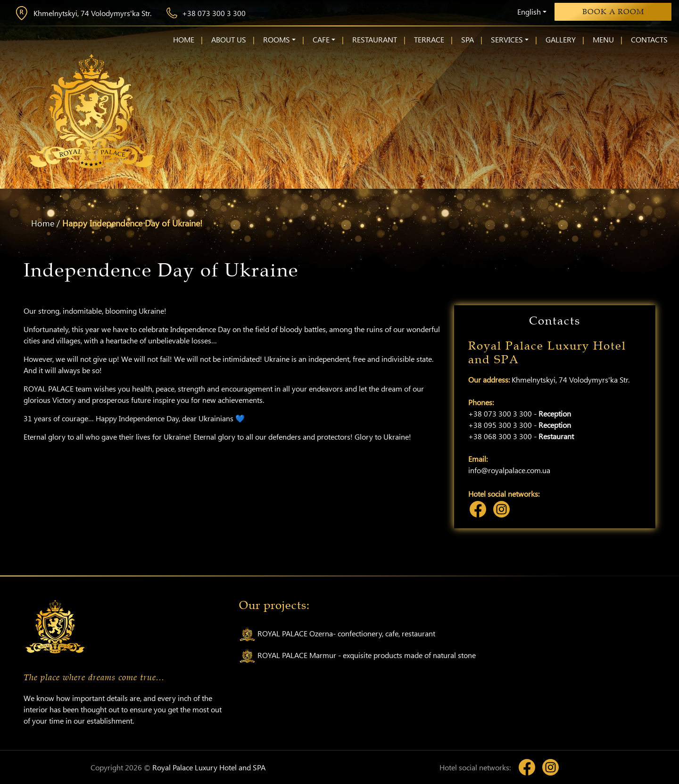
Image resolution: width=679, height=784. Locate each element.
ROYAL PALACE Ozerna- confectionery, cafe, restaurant (337, 634)
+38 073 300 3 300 (206, 13)
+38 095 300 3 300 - (520, 425)
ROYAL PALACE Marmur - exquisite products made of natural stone (357, 656)
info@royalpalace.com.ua (509, 470)
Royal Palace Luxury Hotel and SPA (209, 767)
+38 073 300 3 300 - (520, 413)
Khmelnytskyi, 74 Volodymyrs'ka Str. (83, 13)
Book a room (613, 12)
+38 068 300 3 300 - (521, 436)
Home (43, 223)
